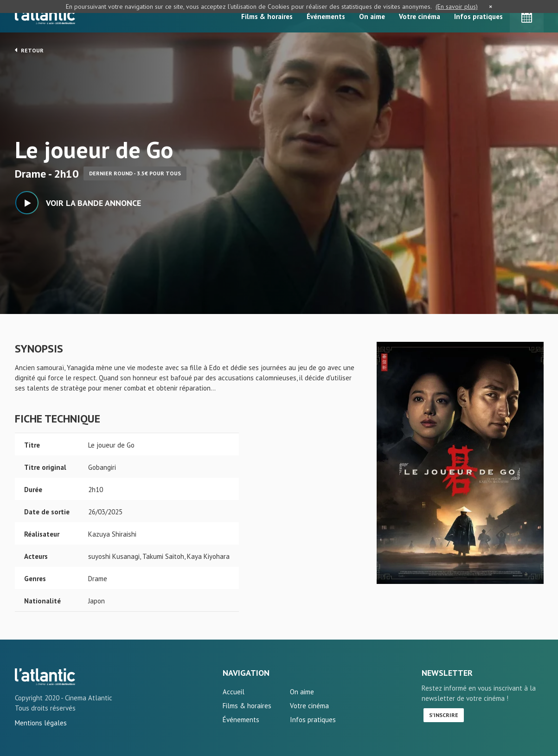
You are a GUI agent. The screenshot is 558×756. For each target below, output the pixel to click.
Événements (326, 16)
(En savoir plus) (457, 6)
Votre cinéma (420, 16)
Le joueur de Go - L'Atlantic (45, 677)
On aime (372, 16)
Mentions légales (41, 723)
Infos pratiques (478, 16)
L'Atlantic (45, 16)
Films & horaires (267, 16)
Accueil (234, 692)
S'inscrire (444, 715)
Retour (29, 50)
